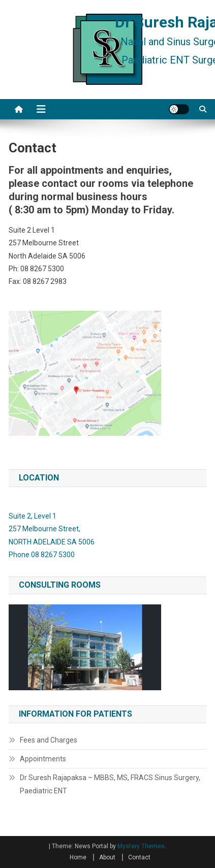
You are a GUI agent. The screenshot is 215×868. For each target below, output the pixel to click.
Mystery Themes (141, 846)
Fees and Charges (49, 740)
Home (78, 857)
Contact (139, 857)
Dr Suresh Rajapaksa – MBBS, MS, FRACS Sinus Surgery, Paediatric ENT (110, 784)
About (107, 857)
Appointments (43, 759)
